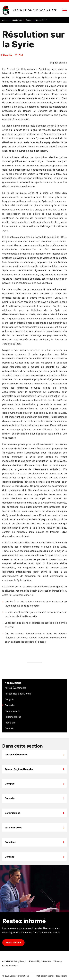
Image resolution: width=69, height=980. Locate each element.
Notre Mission (13, 943)
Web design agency (45, 976)
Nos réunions (13, 683)
